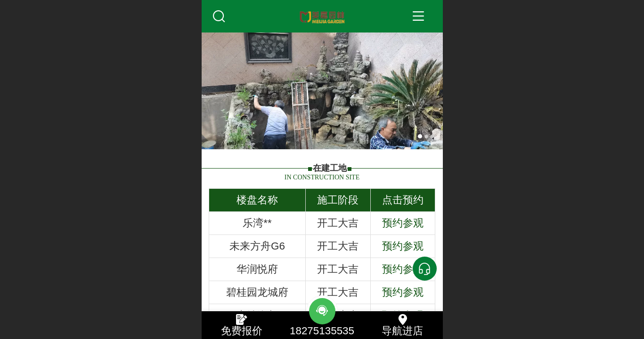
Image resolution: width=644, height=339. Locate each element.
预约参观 (403, 223)
